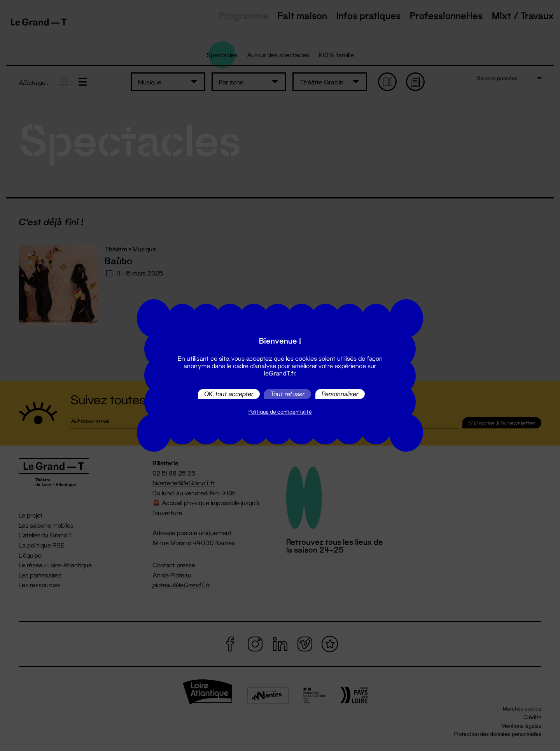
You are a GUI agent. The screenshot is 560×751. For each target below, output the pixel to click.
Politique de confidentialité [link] (280, 412)
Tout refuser (288, 394)
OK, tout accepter (229, 394)
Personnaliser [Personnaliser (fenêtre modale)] (340, 394)
